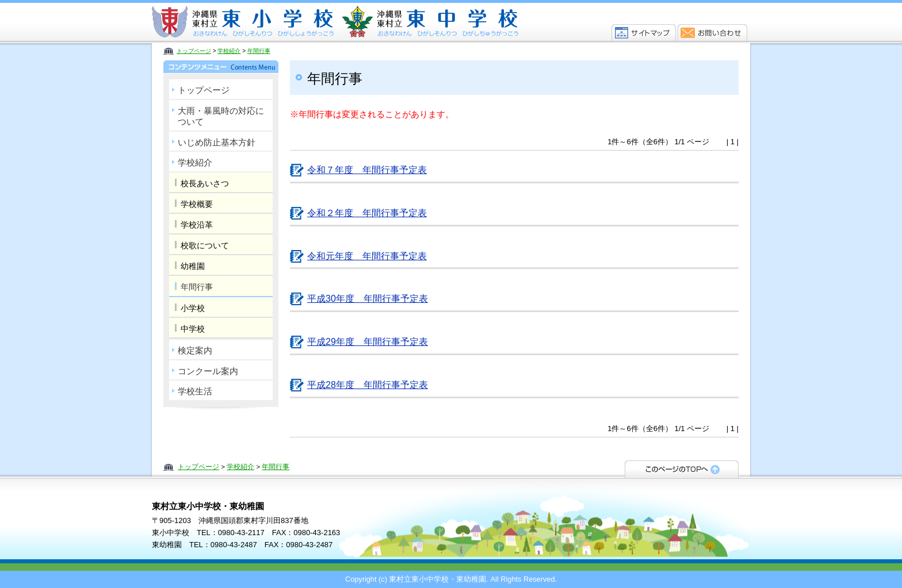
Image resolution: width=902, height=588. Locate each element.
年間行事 (259, 51)
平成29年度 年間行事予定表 (368, 342)
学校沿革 (197, 225)
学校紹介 (229, 51)
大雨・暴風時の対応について (221, 116)
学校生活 (195, 391)
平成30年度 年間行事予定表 (368, 299)
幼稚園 (193, 266)
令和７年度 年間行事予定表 (367, 170)
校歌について (205, 245)
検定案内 (195, 350)
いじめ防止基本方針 (217, 142)
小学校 (193, 308)
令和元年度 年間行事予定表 (367, 256)
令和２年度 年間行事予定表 (367, 213)
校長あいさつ (205, 183)
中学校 (193, 329)
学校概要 (197, 204)
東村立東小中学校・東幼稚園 (336, 22)
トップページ (194, 51)
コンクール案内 (208, 371)
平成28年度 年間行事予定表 (368, 385)
